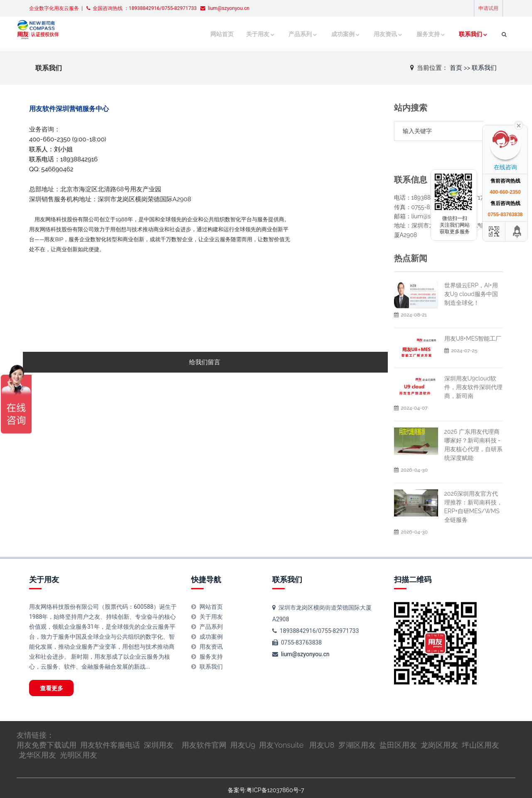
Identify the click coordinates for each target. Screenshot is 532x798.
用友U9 (243, 728)
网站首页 (210, 34)
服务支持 (414, 34)
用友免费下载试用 (47, 728)
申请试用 (488, 8)
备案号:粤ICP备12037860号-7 (266, 773)
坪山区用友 (480, 728)
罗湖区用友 (357, 728)
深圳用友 (159, 728)
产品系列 (286, 34)
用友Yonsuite (281, 728)
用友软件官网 (204, 728)
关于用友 (244, 34)
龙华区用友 (37, 738)
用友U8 (322, 728)
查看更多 (57, 670)
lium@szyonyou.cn (305, 634)
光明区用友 (79, 738)
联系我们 (456, 34)
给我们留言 (205, 362)
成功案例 (329, 34)
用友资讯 (371, 34)
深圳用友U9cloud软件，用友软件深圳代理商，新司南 (473, 367)
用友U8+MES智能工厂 (473, 319)
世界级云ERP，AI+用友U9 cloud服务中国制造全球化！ (471, 274)
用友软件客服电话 (110, 728)
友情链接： (35, 718)
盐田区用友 (398, 728)
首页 (456, 67)
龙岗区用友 (439, 728)
